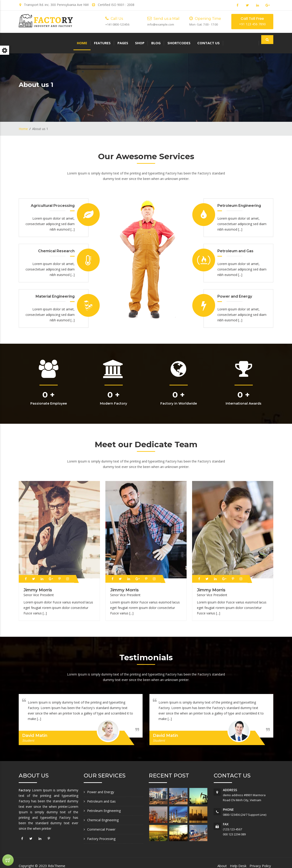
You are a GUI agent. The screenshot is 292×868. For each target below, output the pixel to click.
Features (48, 40)
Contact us (154, 40)
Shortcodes (124, 40)
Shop (85, 40)
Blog (101, 40)
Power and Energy (101, 786)
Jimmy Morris (38, 584)
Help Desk (238, 860)
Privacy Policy (260, 860)
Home (27, 40)
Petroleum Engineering (104, 804)
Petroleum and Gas (101, 795)
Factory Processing (101, 833)
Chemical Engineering (103, 814)
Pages (68, 40)
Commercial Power (101, 823)
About (222, 860)
